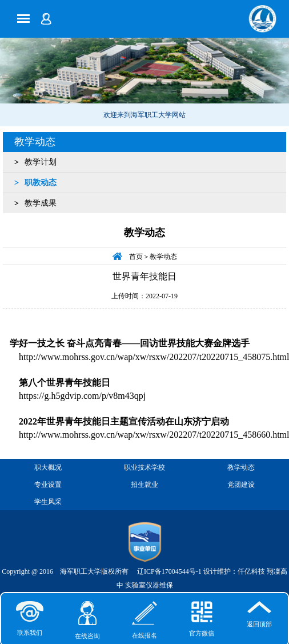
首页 (136, 257)
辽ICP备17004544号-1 (169, 571)
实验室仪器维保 (149, 585)
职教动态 (41, 183)
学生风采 (48, 502)
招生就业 (144, 485)
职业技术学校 (144, 467)
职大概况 (48, 467)
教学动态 (35, 142)
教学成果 (41, 203)
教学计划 (41, 162)
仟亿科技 (251, 571)
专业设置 (48, 485)
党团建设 (241, 485)
